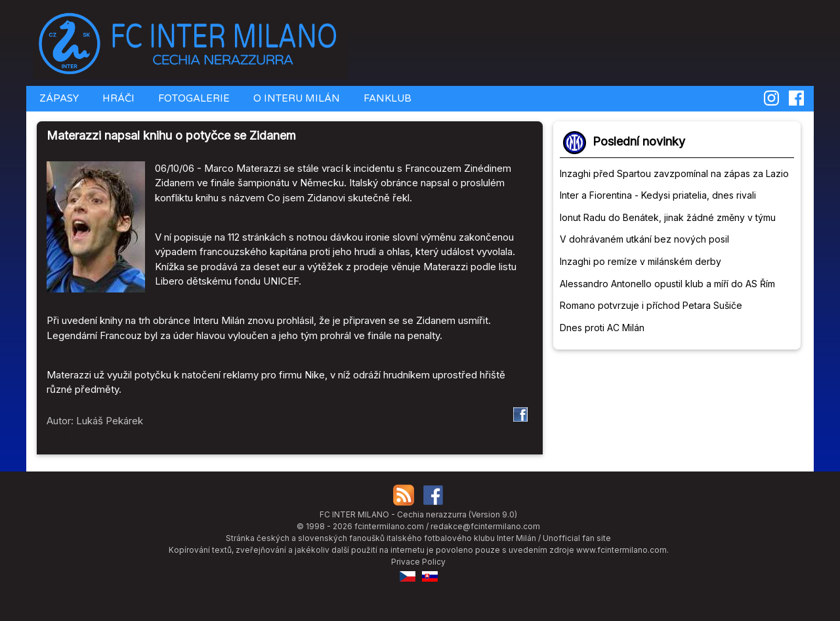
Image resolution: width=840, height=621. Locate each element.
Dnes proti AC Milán (602, 328)
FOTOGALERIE (193, 98)
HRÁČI (117, 98)
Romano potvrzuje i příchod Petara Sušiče (651, 305)
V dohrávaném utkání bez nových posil (644, 239)
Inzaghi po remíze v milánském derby (640, 261)
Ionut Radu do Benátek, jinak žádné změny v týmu (668, 217)
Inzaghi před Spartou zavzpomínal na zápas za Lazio (674, 173)
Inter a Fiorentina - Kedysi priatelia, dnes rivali (658, 195)
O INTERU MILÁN (295, 98)
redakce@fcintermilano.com (485, 526)
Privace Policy (418, 562)
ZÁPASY (58, 98)
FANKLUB (386, 98)
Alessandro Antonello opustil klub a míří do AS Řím (667, 284)
